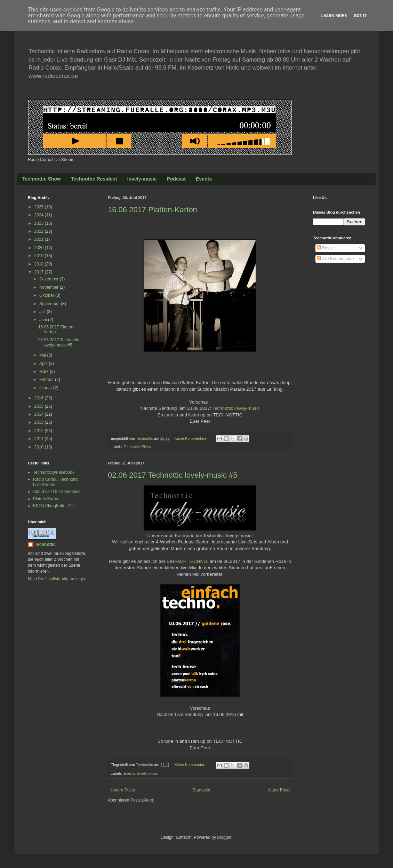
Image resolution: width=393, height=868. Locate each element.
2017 (40, 272)
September (50, 304)
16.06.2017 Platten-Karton (153, 210)
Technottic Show (42, 179)
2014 (40, 414)
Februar (47, 380)
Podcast (176, 179)
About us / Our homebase (57, 492)
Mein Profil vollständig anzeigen (57, 579)
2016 (40, 398)
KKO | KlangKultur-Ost (54, 506)
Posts (325, 248)
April (44, 364)
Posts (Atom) (142, 800)
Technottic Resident (94, 179)
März (45, 372)
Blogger (224, 837)
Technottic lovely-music (236, 408)
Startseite (202, 790)
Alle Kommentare (335, 259)
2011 (40, 439)
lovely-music (142, 179)
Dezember (50, 279)
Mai (43, 355)
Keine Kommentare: (191, 438)
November (50, 287)
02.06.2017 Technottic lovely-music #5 (173, 475)
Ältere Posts (279, 790)
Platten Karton (46, 499)
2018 (40, 264)
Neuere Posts (122, 790)
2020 (40, 248)
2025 (40, 207)
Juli (43, 312)
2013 (40, 422)
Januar (46, 388)
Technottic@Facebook (54, 472)
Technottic (45, 544)
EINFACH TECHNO (187, 561)
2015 (40, 406)
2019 (40, 256)
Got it (360, 16)
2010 (40, 447)
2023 (40, 223)
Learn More (334, 16)
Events (204, 179)
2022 (40, 231)
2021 (40, 239)
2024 (40, 215)
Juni (44, 320)
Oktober (47, 295)
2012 (40, 431)
